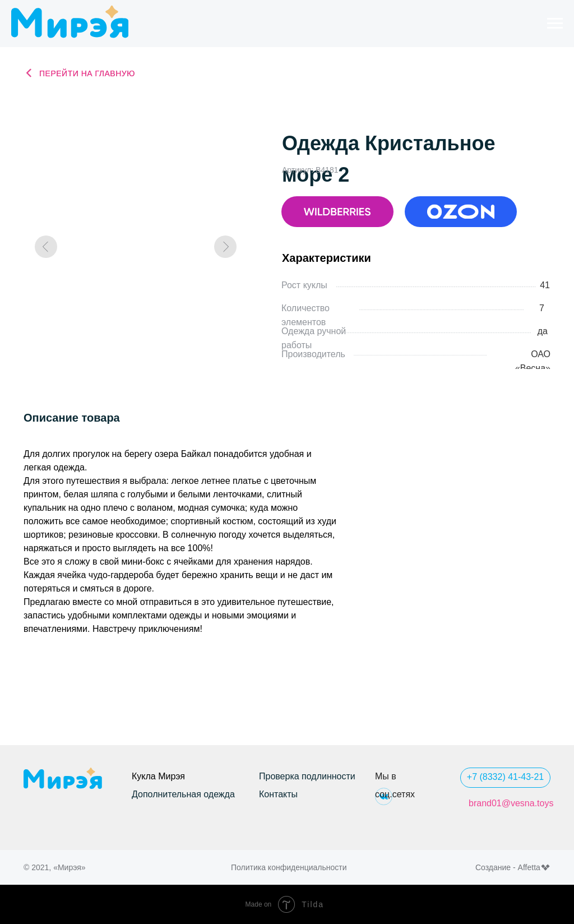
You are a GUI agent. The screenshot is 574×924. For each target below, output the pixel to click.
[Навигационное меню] (555, 24)
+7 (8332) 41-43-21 (505, 777)
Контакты (278, 794)
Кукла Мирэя (158, 776)
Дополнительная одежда (183, 794)
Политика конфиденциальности (289, 867)
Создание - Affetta (508, 867)
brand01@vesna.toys (511, 803)
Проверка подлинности (307, 776)
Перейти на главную (87, 73)
